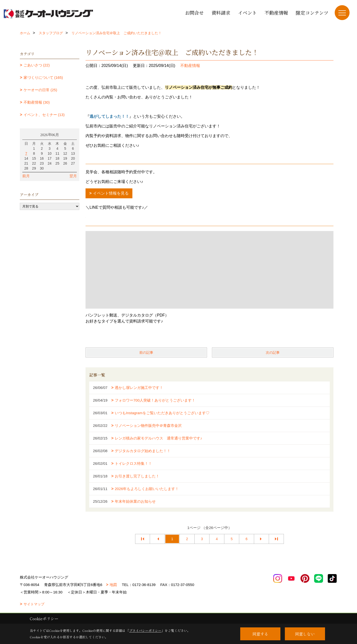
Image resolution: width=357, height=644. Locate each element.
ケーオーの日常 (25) (40, 90)
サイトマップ (34, 604)
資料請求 (221, 13)
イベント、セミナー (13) (44, 115)
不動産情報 (276, 13)
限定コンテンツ (312, 13)
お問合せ (194, 13)
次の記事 (273, 352)
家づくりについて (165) (43, 77)
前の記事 (146, 352)
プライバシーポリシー (145, 630)
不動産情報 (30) (37, 102)
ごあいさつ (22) (37, 65)
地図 (113, 585)
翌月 (73, 176)
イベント (247, 13)
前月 (26, 176)
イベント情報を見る (111, 193)
